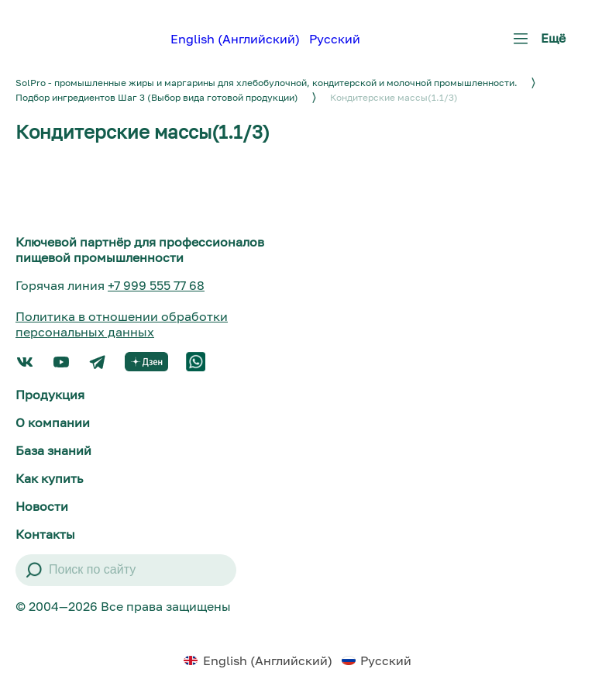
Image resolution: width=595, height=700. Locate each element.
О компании (53, 422)
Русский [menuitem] (335, 39)
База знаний (53, 450)
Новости (42, 506)
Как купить (49, 478)
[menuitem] (235, 38)
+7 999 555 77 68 (156, 285)
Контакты (45, 534)
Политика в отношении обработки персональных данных (122, 324)
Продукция (50, 395)
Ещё (536, 44)
